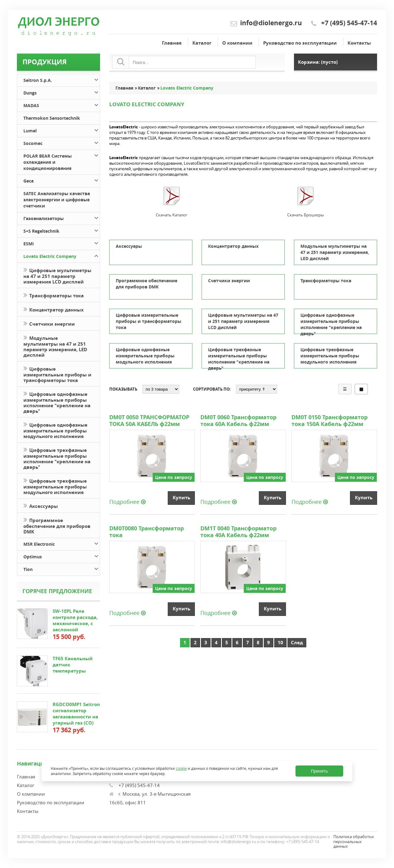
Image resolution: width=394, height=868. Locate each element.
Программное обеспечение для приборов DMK (57, 525)
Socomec (62, 142)
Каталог (202, 43)
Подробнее (127, 501)
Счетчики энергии (49, 323)
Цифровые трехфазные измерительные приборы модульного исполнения (55, 486)
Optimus (62, 556)
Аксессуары (41, 506)
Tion (62, 568)
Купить (181, 498)
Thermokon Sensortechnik (52, 118)
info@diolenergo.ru (271, 23)
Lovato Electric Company (62, 255)
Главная (172, 43)
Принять (319, 771)
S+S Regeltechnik (62, 230)
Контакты (359, 43)
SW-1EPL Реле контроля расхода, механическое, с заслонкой (75, 620)
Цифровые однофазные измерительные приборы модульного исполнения (55, 430)
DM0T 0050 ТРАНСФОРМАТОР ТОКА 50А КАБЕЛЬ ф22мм (149, 421)
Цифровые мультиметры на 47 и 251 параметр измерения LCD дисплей (57, 275)
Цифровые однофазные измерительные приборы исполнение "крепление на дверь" (57, 402)
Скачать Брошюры (306, 215)
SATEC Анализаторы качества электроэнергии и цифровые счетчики (57, 200)
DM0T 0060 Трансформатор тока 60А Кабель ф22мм (238, 421)
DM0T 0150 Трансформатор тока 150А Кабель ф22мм (330, 421)
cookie (181, 768)
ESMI (62, 243)
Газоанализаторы (62, 217)
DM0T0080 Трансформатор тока (147, 532)
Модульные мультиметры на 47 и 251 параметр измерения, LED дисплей (55, 346)
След (297, 643)
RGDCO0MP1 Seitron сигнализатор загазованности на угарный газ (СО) (76, 714)
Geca (62, 180)
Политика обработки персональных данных (354, 841)
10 (280, 643)
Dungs (62, 92)
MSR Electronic (62, 543)
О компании (237, 43)
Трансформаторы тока (54, 295)
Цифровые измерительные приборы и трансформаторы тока (57, 374)
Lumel (62, 130)
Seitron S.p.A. (62, 79)
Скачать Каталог (172, 215)
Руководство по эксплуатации (300, 43)
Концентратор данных (54, 309)
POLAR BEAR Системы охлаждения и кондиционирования (62, 161)
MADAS (62, 104)
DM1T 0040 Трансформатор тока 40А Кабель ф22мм (238, 532)
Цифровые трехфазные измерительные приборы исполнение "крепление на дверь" (57, 458)
